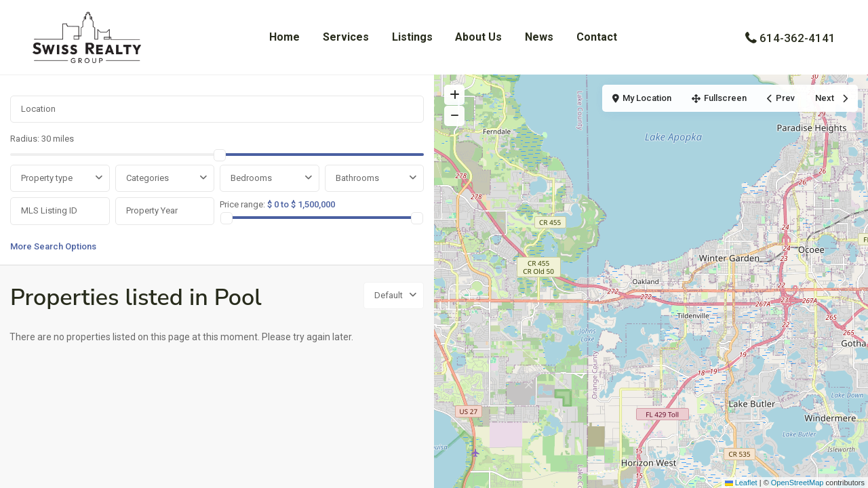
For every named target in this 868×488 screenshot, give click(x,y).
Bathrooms (357, 178)
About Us (478, 37)
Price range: (242, 204)
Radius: (42, 139)
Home (284, 37)
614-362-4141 (797, 38)
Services (346, 37)
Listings (412, 37)
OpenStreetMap (797, 483)
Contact (597, 37)
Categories (147, 178)
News (539, 37)
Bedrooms (251, 178)
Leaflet (741, 483)
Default (389, 295)
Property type (47, 178)
